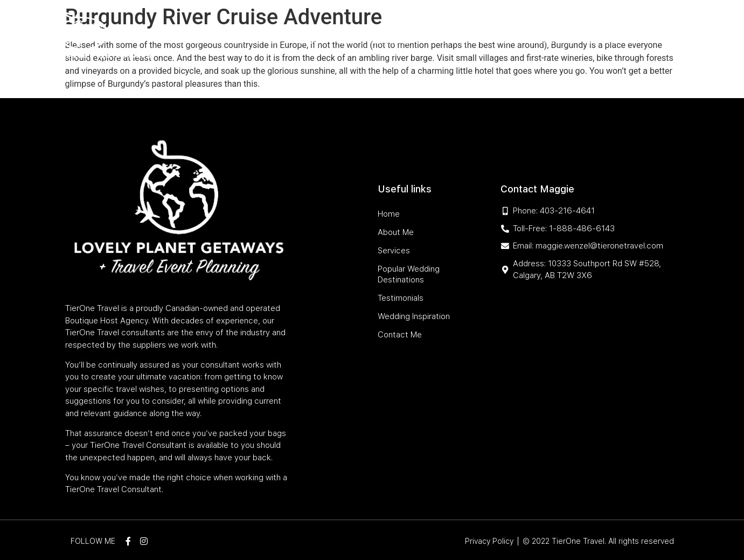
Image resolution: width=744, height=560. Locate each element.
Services (269, 41)
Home (188, 41)
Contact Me (611, 41)
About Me (225, 41)
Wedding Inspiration (538, 41)
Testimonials (464, 41)
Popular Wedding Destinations (361, 41)
